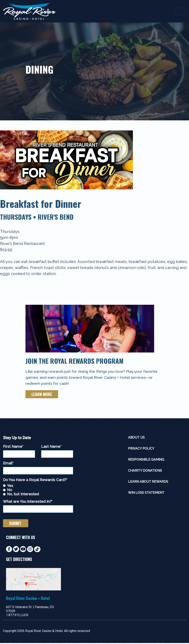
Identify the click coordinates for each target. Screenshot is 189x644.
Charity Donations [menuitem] (145, 472)
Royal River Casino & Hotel (44, 632)
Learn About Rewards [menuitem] (148, 483)
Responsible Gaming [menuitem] (146, 461)
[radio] (38, 487)
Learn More (42, 395)
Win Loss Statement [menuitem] (146, 494)
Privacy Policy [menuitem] (141, 450)
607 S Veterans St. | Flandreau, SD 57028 (30, 610)
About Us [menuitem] (136, 439)
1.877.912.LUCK (17, 616)
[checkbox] (38, 491)
